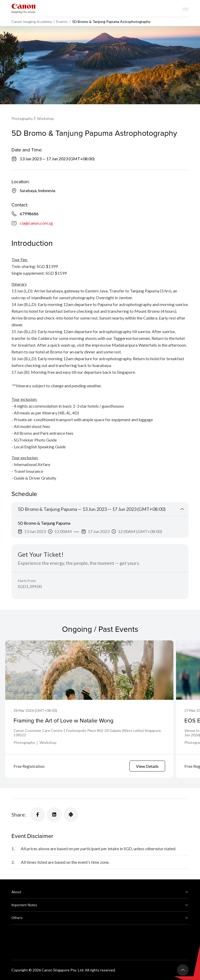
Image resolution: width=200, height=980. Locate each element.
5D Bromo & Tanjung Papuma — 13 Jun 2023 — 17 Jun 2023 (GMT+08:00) (92, 509)
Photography (22, 118)
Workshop (45, 118)
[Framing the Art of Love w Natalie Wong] (89, 670)
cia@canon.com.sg (36, 223)
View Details (147, 766)
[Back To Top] (183, 970)
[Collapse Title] (182, 509)
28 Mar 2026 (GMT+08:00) (35, 710)
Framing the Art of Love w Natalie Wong (64, 720)
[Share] (37, 814)
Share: (19, 814)
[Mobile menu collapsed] (185, 9)
